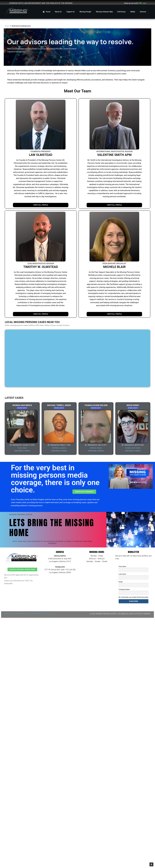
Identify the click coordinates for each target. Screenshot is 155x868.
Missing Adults (22, 408)
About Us (58, 12)
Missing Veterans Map (104, 12)
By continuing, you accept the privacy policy (134, 597)
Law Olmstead (41, 155)
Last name (122, 574)
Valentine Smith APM (114, 155)
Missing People (86, 12)
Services (143, 12)
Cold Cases (122, 12)
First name (122, 566)
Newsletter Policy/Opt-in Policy (44, 614)
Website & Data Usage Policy (13, 614)
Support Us (71, 12)
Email (121, 582)
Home (7, 26)
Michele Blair (114, 267)
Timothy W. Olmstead (41, 267)
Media (133, 12)
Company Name (124, 589)
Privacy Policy (29, 614)
